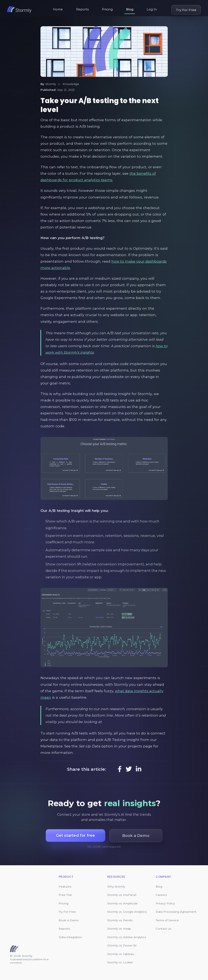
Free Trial (65, 895)
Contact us (163, 929)
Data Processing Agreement (176, 912)
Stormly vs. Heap (119, 929)
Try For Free (186, 10)
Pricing (107, 9)
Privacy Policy (165, 903)
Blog (130, 9)
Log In (152, 9)
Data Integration (70, 937)
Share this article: (86, 769)
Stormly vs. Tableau (121, 954)
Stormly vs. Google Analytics (127, 912)
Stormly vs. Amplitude (122, 903)
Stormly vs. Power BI (122, 945)
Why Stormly (116, 886)
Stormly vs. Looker (120, 962)
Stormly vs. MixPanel (122, 895)
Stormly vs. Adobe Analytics (127, 937)
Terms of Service (167, 920)
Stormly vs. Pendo (120, 920)
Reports (82, 9)
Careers (161, 895)
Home (58, 9)
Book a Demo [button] (136, 836)
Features (65, 886)
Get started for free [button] (75, 836)
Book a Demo (69, 920)
